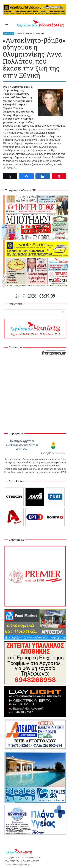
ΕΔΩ (64, 472)
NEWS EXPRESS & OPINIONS (30, 33)
